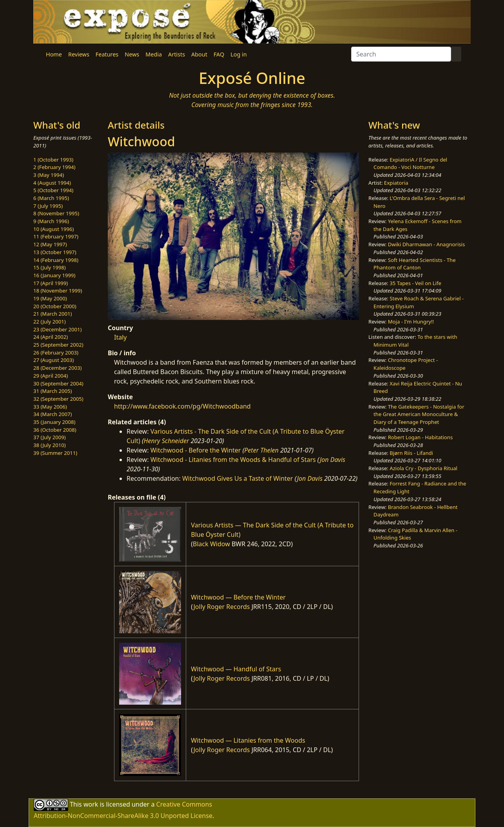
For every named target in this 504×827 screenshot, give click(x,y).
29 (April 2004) (51, 376)
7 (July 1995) (48, 206)
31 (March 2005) (53, 391)
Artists (177, 54)
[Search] (401, 54)
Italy (120, 337)
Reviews (79, 54)
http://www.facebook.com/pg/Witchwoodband (182, 406)
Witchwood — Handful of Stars (236, 669)
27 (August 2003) (53, 360)
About (199, 54)
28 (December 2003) (57, 368)
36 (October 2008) (55, 430)
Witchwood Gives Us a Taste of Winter (238, 478)
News (132, 54)
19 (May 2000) (50, 298)
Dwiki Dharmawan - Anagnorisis (427, 244)
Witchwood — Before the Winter (238, 597)
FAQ (219, 54)
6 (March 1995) (51, 198)
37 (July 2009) (50, 437)
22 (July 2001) (50, 322)
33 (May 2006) (50, 407)
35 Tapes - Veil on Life (415, 283)
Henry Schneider (167, 441)
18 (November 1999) (58, 291)
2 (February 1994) (54, 167)
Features (107, 54)
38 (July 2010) (50, 445)
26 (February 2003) (56, 353)
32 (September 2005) (58, 399)
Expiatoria (396, 183)
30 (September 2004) (58, 384)
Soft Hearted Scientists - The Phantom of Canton (414, 264)
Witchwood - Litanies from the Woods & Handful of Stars (233, 460)
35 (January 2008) (54, 422)
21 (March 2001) (53, 314)
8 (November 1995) (56, 213)
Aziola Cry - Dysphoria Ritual (423, 468)
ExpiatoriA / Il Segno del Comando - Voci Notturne (410, 164)
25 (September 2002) (58, 345)
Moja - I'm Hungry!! (411, 322)
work (91, 804)
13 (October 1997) (55, 252)
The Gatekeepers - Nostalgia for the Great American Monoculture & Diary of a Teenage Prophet (419, 414)
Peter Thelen (261, 450)
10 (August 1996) (53, 229)
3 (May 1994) (49, 175)
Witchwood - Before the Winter (196, 450)
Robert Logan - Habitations (420, 437)
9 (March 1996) (51, 221)
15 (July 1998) (50, 267)
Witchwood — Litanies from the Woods (248, 740)
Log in (238, 54)
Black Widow (211, 544)
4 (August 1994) (52, 183)
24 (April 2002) (51, 337)
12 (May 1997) (50, 244)
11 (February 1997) (56, 236)
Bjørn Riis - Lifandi (411, 453)
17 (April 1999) (51, 283)
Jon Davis (333, 460)
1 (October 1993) (53, 160)
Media (154, 54)
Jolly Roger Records (221, 607)
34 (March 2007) (53, 414)
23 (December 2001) (57, 329)
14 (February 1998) (56, 260)
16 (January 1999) (54, 275)
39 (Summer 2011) (55, 453)
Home (54, 54)
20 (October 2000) (55, 306)
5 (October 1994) (53, 190)
